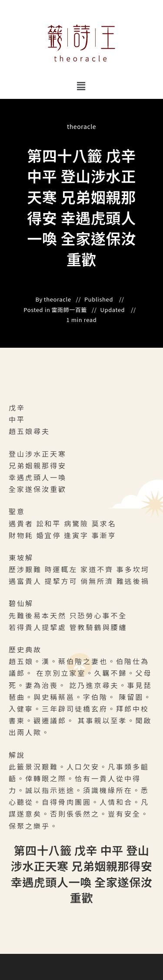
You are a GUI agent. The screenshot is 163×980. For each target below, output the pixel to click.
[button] (81, 86)
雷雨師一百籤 (70, 310)
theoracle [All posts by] (81, 126)
